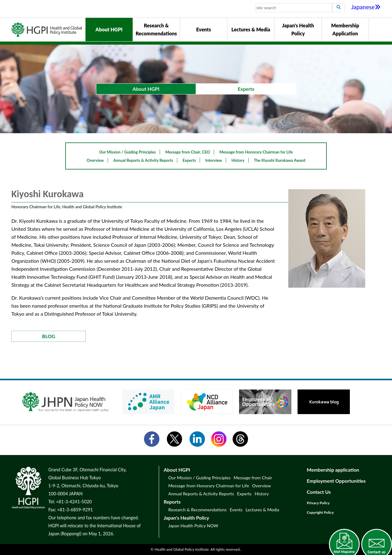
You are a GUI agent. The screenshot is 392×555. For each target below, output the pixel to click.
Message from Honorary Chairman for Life (256, 152)
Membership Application (345, 29)
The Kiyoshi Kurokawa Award (280, 160)
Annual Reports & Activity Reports (143, 160)
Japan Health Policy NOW (193, 526)
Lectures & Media (251, 29)
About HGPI (109, 29)
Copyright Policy (320, 512)
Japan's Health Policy (298, 29)
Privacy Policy (318, 503)
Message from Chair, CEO (188, 152)
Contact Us (319, 492)
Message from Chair (253, 478)
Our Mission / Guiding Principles (127, 152)
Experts (189, 160)
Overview (95, 160)
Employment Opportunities (336, 481)
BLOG (49, 336)
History (238, 160)
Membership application (333, 470)
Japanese (366, 7)
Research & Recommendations (156, 29)
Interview (214, 160)
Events (203, 29)
